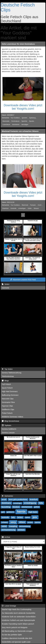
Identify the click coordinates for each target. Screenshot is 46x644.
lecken (20, 517)
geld (3, 512)
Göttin (30, 208)
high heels (33, 512)
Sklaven (36, 208)
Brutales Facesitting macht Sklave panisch (18, 624)
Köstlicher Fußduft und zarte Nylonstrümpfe (18, 620)
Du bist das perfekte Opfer (12, 635)
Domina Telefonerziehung (12, 373)
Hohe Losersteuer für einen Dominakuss (18, 44)
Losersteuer (6, 125)
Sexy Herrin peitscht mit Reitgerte (15, 627)
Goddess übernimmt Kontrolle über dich (17, 638)
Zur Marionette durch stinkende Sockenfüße (19, 613)
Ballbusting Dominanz (10, 395)
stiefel (4, 526)
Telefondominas (8, 376)
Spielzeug (32, 118)
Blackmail (25, 205)
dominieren (16, 125)
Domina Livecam (8, 433)
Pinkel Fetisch (7, 413)
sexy (13, 522)
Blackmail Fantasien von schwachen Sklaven (20, 131)
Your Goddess (15, 118)
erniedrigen (22, 208)
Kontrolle (13, 208)
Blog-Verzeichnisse (10, 421)
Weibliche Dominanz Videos (13, 417)
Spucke (32, 121)
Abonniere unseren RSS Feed (23, 280)
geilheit (37, 507)
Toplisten (7, 425)
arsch (4, 499)
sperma (38, 522)
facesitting (6, 507)
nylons (28, 517)
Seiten (6, 284)
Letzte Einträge (9, 606)
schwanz (5, 522)
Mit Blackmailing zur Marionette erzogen (17, 631)
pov (35, 517)
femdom (16, 507)
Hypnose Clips (7, 406)
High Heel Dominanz (10, 391)
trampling (13, 526)
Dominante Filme (8, 402)
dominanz (6, 503)
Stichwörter (7, 496)
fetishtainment (27, 507)
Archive (6, 537)
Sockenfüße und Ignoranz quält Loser (16, 642)
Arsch (39, 205)
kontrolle (5, 517)
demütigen (25, 125)
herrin (21, 512)
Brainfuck (6, 208)
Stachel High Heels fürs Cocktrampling (17, 609)
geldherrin (10, 512)
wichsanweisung (8, 530)
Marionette (6, 121)
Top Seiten (7, 369)
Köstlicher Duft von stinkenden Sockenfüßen (19, 617)
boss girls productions (18, 499)
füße (41, 503)
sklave (22, 522)
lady (13, 517)
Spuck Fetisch (7, 388)
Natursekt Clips (8, 399)
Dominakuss (15, 121)
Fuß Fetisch (6, 384)
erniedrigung (30, 503)
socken (30, 522)
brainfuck (34, 499)
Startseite (5, 288)
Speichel (24, 121)
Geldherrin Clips (8, 409)
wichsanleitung (25, 526)
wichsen (21, 530)
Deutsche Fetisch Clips (18, 7)
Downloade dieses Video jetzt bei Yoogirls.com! (23, 107)
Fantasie (33, 205)
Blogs (5, 381)
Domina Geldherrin (9, 429)
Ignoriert (25, 118)
